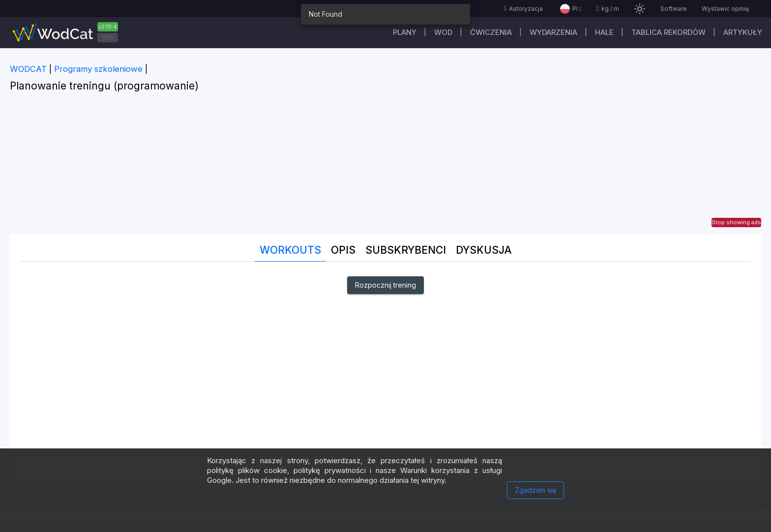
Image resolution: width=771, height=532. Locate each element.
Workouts (290, 250)
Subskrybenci (406, 250)
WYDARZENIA (553, 32)
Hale (604, 32)
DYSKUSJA (484, 250)
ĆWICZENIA (491, 32)
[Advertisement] (385, 166)
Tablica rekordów (668, 32)
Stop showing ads (736, 222)
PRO (108, 37)
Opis (343, 250)
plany (405, 32)
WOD (443, 32)
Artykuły (743, 32)
